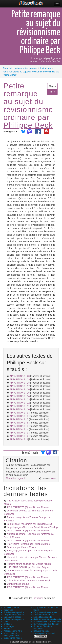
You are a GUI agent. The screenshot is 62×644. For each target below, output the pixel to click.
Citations (8, 624)
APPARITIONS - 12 (20, 403)
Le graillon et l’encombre (30, 524)
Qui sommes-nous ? (13, 638)
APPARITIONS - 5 (19, 426)
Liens (6, 622)
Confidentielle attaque (18, 584)
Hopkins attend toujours (29, 564)
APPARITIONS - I (19, 439)
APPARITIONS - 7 (19, 419)
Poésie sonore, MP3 (13, 631)
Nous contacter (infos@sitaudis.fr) (12, 635)
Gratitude (22, 547)
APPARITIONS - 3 (19, 433)
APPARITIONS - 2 (19, 436)
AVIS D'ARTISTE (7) (28, 531)
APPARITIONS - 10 (20, 409)
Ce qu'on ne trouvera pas (45, 612)
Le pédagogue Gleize (33, 527)
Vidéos (7, 629)
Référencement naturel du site (48, 619)
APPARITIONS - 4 (19, 429)
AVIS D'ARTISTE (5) (28, 577)
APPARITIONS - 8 (19, 416)
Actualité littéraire (11, 608)
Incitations (38, 598)
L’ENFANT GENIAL (28, 567)
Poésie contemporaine (14, 612)
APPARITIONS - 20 (20, 376)
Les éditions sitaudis (43, 617)
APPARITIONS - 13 (20, 399)
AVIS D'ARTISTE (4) (28, 587)
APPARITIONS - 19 (20, 379)
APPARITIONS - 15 (20, 393)
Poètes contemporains (14, 619)
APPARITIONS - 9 (19, 413)
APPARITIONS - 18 (20, 383)
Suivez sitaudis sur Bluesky (46, 624)
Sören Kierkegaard (15, 478)
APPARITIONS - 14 (20, 396)
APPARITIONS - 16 (20, 389)
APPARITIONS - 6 (19, 423)
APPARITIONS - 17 (20, 386)
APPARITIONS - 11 (20, 406)
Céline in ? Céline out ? (29, 581)
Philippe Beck (28, 125)
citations (53, 478)
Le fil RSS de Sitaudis (44, 615)
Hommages (9, 626)
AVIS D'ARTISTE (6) (28, 541)
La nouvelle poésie (12, 617)
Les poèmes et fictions (14, 615)
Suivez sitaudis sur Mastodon (47, 622)
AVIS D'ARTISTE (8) (28, 507)
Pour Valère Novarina (28, 544)
